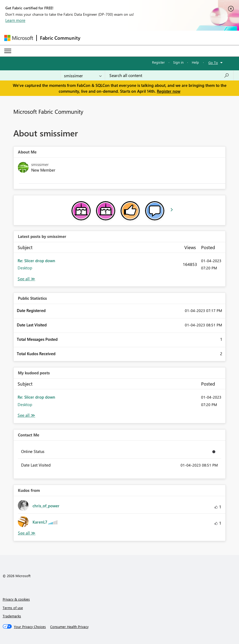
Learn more (15, 20)
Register (158, 62)
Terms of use (13, 608)
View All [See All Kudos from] (27, 533)
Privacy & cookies (16, 599)
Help (195, 62)
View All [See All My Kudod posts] (26, 415)
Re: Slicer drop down (36, 261)
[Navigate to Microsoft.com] (19, 38)
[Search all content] (169, 75)
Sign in (178, 62)
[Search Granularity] (83, 75)
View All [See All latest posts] (26, 279)
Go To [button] (213, 62)
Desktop (25, 268)
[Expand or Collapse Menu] (8, 51)
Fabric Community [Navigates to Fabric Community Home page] (60, 38)
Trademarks (12, 616)
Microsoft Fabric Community (48, 111)
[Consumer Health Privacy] (69, 627)
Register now (169, 91)
